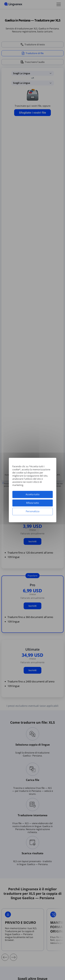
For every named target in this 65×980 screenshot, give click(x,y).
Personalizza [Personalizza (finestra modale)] (33, 511)
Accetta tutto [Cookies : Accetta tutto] (33, 494)
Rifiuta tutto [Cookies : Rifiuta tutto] (33, 503)
